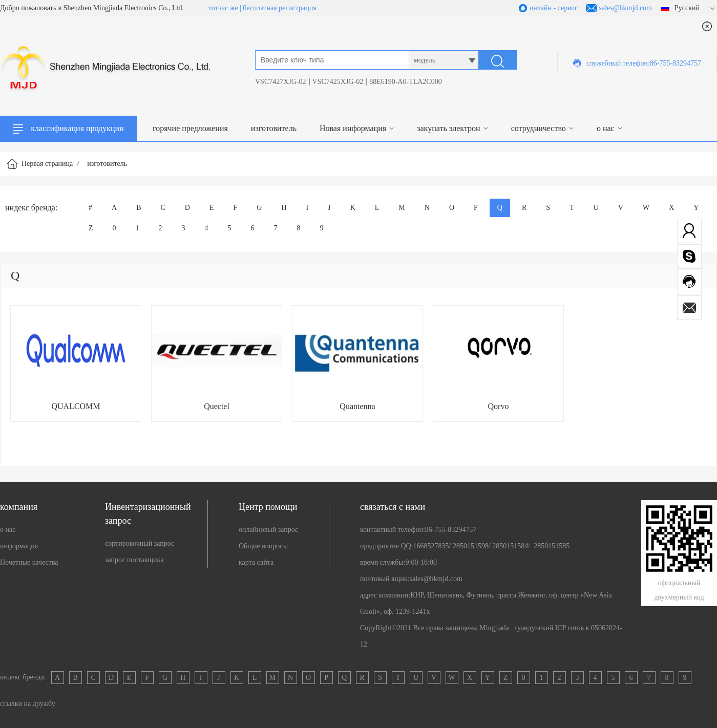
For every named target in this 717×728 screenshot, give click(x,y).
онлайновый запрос (268, 530)
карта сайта (256, 562)
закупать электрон (448, 128)
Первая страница (47, 164)
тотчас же (223, 8)
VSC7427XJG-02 (281, 82)
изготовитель (274, 128)
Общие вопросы (263, 546)
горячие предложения (190, 128)
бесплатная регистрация (279, 8)
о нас (606, 128)
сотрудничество (539, 128)
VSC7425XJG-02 (338, 82)
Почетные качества (29, 562)
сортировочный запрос (140, 543)
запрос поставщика (134, 560)
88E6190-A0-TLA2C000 (406, 82)
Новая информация (353, 128)
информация (19, 546)
